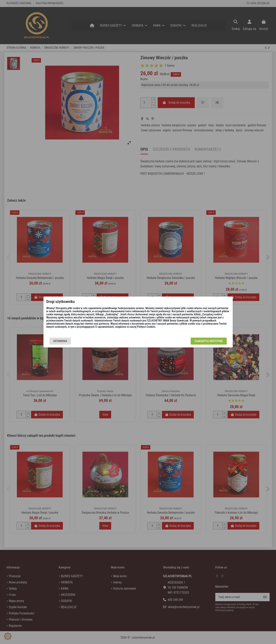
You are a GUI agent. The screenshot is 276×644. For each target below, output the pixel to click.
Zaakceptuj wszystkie (209, 341)
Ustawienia (60, 341)
